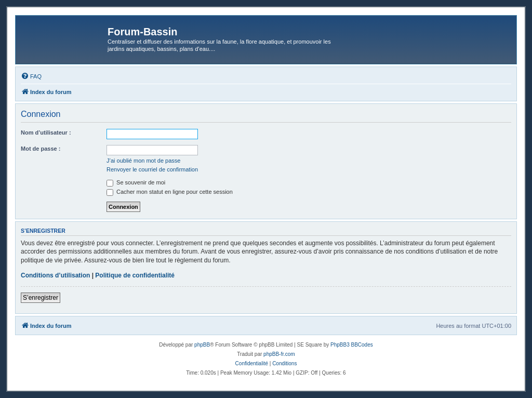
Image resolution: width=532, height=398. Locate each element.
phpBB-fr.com (279, 354)
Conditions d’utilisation (55, 275)
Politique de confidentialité (135, 275)
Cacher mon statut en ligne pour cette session (170, 192)
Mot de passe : (41, 149)
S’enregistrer (41, 298)
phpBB (202, 345)
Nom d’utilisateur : (46, 132)
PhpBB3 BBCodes (352, 345)
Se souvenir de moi (136, 182)
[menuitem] (31, 76)
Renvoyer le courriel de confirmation (152, 169)
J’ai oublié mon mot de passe (143, 161)
